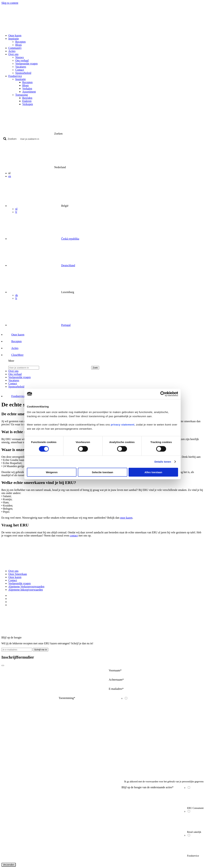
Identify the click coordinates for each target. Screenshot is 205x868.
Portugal (66, 325)
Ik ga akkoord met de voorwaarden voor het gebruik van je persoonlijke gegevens (164, 782)
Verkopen (28, 104)
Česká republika (70, 239)
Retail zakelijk (194, 832)
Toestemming (67, 698)
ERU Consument (195, 808)
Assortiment (29, 92)
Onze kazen (15, 35)
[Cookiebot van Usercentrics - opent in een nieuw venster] (163, 394)
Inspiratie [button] (14, 39)
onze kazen (126, 518)
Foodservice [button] (15, 76)
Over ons (13, 571)
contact (74, 536)
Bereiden (27, 98)
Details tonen (163, 462)
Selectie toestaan (103, 472)
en (10, 176)
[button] (14, 355)
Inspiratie (20, 79)
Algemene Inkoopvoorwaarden (26, 590)
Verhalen (27, 89)
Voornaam (115, 670)
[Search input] (111, 139)
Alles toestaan (153, 472)
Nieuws (20, 57)
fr (16, 212)
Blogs (19, 45)
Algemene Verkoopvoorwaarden (26, 586)
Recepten (20, 42)
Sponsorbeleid (23, 73)
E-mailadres (116, 689)
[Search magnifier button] (10, 139)
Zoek (95, 368)
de (17, 295)
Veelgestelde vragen (26, 64)
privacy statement (122, 424)
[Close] (3, 665)
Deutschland (68, 265)
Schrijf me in (41, 650)
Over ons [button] (13, 54)
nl (16, 209)
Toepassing (22, 95)
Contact (20, 70)
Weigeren (52, 472)
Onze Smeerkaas (18, 574)
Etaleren (27, 101)
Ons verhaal (22, 60)
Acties (12, 51)
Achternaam (116, 680)
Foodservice (193, 856)
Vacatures (21, 67)
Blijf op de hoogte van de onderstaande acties (148, 787)
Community (15, 48)
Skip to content (10, 3)
